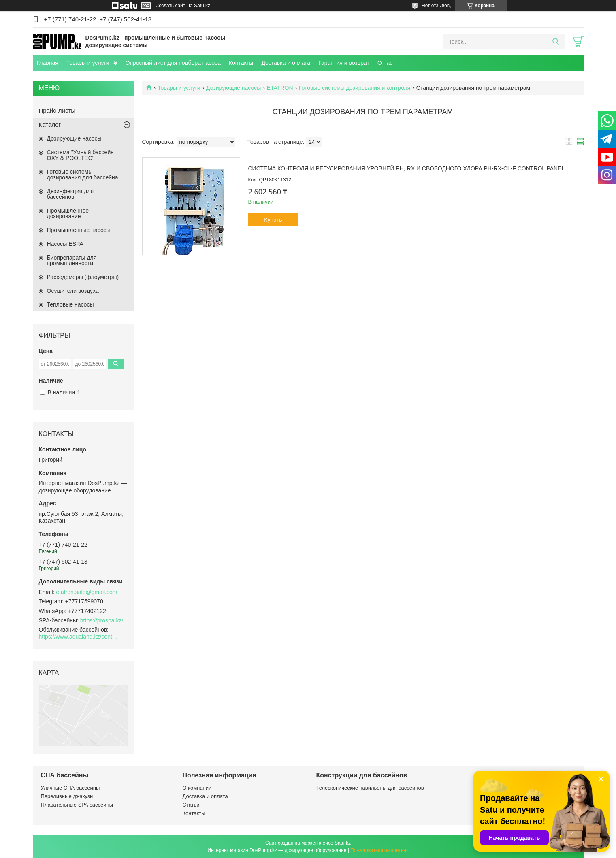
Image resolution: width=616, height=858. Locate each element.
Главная (48, 63)
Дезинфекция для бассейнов (70, 194)
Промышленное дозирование (68, 213)
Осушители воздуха (73, 291)
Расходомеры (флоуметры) (83, 277)
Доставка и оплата (286, 63)
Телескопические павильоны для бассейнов (370, 788)
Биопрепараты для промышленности (72, 260)
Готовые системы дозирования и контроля (355, 88)
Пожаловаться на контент (379, 850)
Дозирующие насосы (233, 88)
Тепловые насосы (70, 304)
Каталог (50, 125)
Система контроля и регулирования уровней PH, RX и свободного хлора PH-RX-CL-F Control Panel (407, 168)
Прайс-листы (57, 110)
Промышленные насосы (79, 230)
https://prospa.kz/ (102, 620)
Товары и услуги (88, 63)
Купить (273, 220)
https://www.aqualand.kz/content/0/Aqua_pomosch (79, 637)
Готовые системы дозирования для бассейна (83, 175)
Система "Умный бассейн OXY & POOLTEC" (80, 155)
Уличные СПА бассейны (70, 788)
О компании (197, 788)
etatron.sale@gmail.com (86, 592)
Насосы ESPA (65, 244)
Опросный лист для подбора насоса (173, 63)
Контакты (241, 63)
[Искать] (556, 42)
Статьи (191, 805)
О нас (385, 63)
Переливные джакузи (67, 796)
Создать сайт (171, 6)
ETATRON (280, 88)
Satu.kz (343, 843)
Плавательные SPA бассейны (77, 805)
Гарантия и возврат (344, 63)
